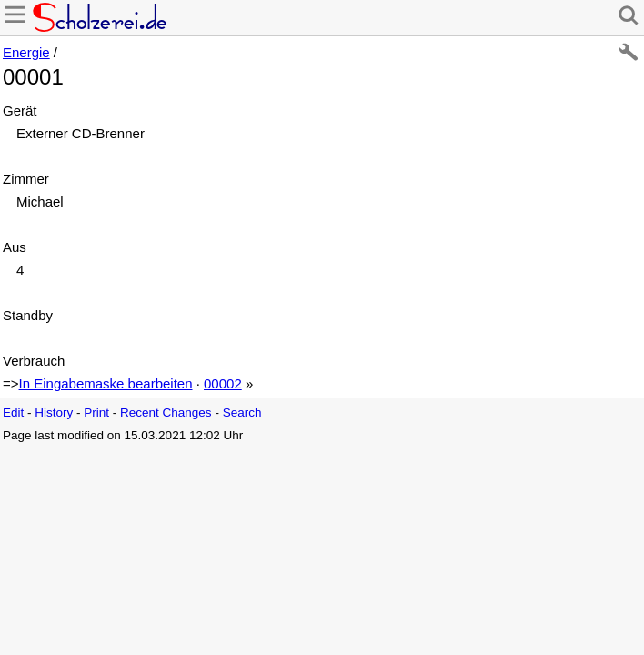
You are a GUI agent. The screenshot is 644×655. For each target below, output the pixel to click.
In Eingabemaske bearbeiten (106, 383)
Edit (13, 413)
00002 (223, 383)
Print (96, 413)
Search (242, 413)
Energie (26, 52)
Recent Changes (166, 413)
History (54, 413)
